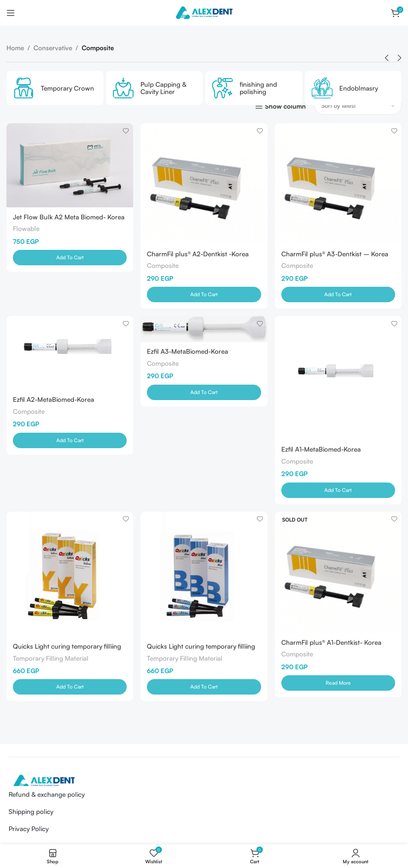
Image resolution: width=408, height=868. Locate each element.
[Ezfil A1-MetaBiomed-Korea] (339, 378)
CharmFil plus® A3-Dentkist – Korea (336, 253)
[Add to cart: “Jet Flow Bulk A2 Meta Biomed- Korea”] (69, 257)
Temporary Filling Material (51, 659)
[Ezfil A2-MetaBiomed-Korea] (69, 354)
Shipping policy (31, 812)
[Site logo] (204, 12)
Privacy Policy (29, 830)
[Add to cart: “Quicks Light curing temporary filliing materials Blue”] (204, 688)
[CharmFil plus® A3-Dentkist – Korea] (339, 184)
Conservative (53, 48)
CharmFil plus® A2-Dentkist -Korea (198, 253)
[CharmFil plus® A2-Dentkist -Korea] (204, 184)
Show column (285, 106)
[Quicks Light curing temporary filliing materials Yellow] (69, 575)
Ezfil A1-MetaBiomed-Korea (322, 450)
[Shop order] (358, 106)
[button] (387, 58)
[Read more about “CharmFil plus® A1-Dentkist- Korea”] (339, 684)
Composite (163, 265)
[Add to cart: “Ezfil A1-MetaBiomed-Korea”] (339, 490)
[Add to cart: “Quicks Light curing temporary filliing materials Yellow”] (69, 688)
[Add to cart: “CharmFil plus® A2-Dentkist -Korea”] (204, 294)
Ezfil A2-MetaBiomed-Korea (53, 400)
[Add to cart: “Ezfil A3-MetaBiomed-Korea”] (204, 393)
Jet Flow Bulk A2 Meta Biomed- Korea (69, 217)
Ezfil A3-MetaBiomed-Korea (188, 353)
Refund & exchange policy (47, 795)
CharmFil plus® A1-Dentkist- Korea (332, 643)
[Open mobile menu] (11, 13)
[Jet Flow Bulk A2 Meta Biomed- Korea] (69, 165)
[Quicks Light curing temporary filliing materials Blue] (204, 575)
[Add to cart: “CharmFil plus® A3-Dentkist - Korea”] (339, 294)
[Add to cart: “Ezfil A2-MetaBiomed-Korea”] (69, 441)
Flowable (26, 228)
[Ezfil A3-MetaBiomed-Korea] (204, 330)
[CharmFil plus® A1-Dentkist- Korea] (339, 573)
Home (15, 48)
